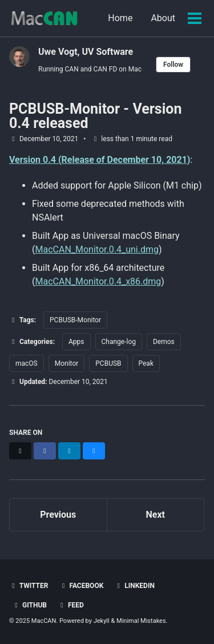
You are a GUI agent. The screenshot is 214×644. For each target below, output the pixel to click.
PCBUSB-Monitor (75, 320)
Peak (146, 363)
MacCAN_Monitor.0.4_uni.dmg (96, 249)
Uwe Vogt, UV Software (86, 52)
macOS (27, 363)
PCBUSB (108, 363)
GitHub (29, 605)
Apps (76, 342)
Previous (58, 515)
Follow (173, 65)
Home (120, 18)
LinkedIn (134, 586)
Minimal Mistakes (141, 621)
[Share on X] (20, 451)
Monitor (67, 363)
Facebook (81, 586)
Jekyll (102, 621)
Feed (71, 605)
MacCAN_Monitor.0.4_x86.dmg (98, 281)
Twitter (29, 586)
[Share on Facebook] (45, 451)
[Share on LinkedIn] (69, 451)
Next (156, 515)
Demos (164, 342)
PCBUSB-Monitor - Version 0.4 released (95, 116)
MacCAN (44, 621)
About (163, 18)
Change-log (119, 342)
